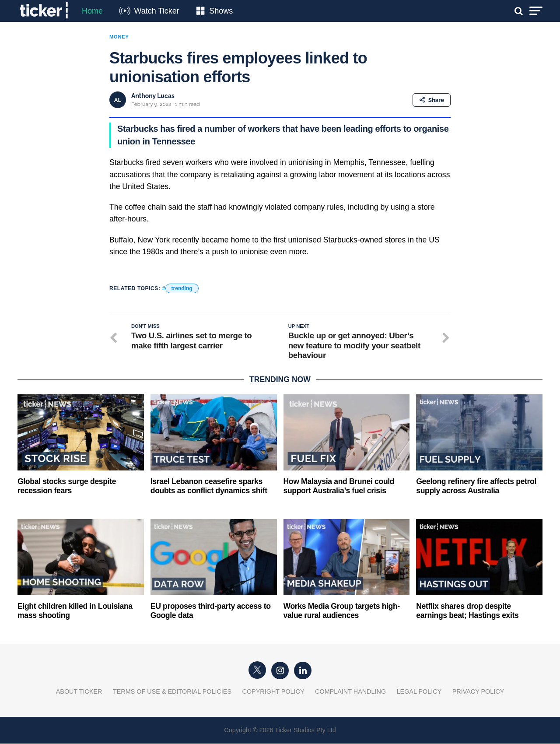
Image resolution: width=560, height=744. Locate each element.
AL (118, 100)
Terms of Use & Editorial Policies (172, 692)
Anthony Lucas (153, 96)
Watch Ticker (156, 11)
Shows (221, 11)
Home (92, 11)
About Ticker (79, 692)
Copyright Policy (273, 692)
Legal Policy (419, 692)
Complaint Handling (350, 692)
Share (432, 100)
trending (182, 288)
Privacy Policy (478, 692)
